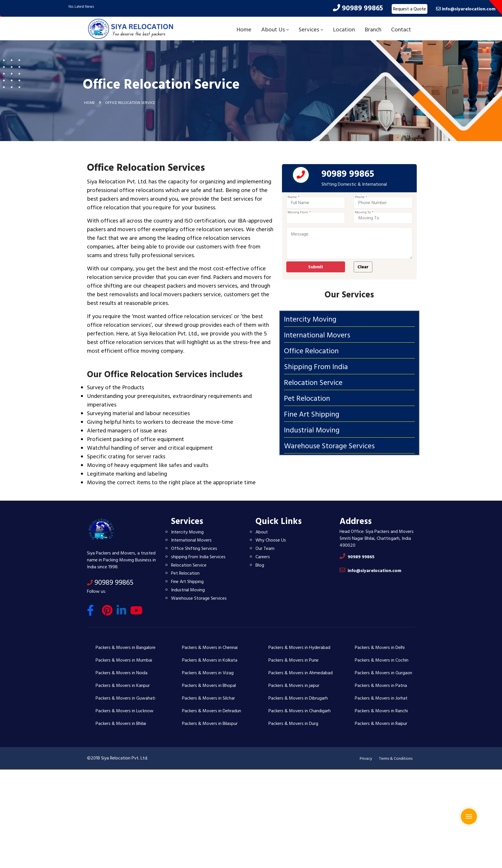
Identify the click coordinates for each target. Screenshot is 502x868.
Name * (316, 197)
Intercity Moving (187, 532)
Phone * (384, 197)
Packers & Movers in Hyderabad (299, 647)
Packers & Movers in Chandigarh (300, 711)
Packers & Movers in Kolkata (210, 660)
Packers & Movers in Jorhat (381, 698)
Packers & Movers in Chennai (210, 647)
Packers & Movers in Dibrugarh (298, 698)
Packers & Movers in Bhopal (209, 685)
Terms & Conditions (396, 758)
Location (344, 30)
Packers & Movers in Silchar (209, 698)
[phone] (324, 176)
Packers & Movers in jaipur (294, 685)
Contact (401, 30)
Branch (373, 30)
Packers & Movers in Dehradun (212, 711)
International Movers (191, 540)
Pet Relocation (185, 573)
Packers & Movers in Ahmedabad (301, 673)
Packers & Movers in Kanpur (123, 685)
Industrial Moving (188, 590)
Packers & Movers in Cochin (382, 660)
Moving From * (322, 212)
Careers (263, 557)
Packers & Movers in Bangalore (126, 647)
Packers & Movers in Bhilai (121, 723)
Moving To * (387, 212)
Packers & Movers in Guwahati (125, 698)
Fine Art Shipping (187, 582)
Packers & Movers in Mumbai (124, 660)
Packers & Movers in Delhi (380, 647)
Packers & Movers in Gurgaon (383, 673)
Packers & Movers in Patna (381, 685)
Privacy (366, 758)
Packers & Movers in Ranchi (381, 711)
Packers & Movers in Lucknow (125, 711)
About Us (275, 30)
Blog (260, 565)
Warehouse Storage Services (199, 598)
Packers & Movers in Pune (293, 660)
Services (311, 30)
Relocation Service (189, 565)
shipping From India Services (198, 557)
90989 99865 (110, 583)
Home (244, 30)
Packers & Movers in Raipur (381, 723)
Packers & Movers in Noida (122, 673)
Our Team (265, 548)
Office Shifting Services (194, 548)
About (262, 532)
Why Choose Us (271, 540)
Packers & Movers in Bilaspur (210, 723)
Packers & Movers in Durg (293, 723)
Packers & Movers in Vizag (208, 673)
